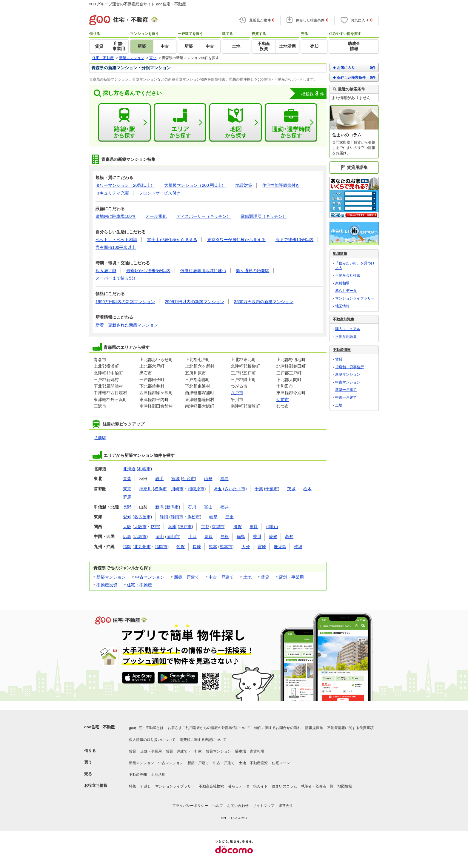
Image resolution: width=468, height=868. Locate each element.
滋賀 (238, 527)
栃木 (307, 489)
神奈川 (145, 489)
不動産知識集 (344, 319)
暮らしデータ (346, 291)
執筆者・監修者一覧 (317, 786)
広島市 (140, 536)
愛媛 (273, 536)
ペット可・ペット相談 (116, 240)
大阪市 (140, 527)
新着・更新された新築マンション (127, 325)
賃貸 (265, 577)
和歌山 (272, 527)
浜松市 (194, 517)
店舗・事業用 (291, 577)
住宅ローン (281, 763)
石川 (192, 507)
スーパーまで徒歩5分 (116, 278)
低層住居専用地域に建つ (203, 271)
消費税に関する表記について (203, 740)
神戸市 (185, 527)
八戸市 (237, 393)
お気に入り (354, 68)
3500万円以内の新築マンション (264, 302)
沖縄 (298, 547)
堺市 (155, 527)
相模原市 (196, 489)
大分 (246, 547)
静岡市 (177, 517)
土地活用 (158, 775)
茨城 (291, 489)
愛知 (127, 517)
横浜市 (161, 489)
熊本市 (226, 547)
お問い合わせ (238, 806)
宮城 (176, 479)
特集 (133, 786)
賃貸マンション (218, 751)
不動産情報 (342, 350)
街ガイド (261, 786)
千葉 (259, 489)
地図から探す (235, 123)
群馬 (127, 497)
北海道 (129, 469)
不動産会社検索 (348, 275)
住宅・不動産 (139, 585)
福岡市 (161, 547)
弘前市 (283, 400)
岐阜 (213, 517)
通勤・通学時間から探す (291, 123)
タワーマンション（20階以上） (125, 185)
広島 (127, 536)
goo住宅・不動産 (99, 727)
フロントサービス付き (160, 193)
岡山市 (173, 536)
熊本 (213, 547)
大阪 (127, 527)
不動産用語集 (346, 337)
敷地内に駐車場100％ (116, 216)
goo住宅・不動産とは (146, 728)
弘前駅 (100, 438)
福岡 (127, 547)
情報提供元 (314, 728)
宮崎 (262, 547)
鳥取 (209, 536)
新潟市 (173, 507)
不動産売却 (138, 775)
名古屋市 (142, 517)
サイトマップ (264, 806)
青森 (127, 479)
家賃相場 (342, 283)
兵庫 (172, 527)
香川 (257, 536)
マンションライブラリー (355, 298)
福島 (224, 479)
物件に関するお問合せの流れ (278, 728)
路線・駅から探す (124, 123)
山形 (208, 479)
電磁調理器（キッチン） (264, 216)
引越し (146, 786)
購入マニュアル (348, 329)
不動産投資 (107, 585)
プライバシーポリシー (190, 806)
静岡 (164, 517)
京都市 (218, 527)
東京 (127, 489)
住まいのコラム (284, 786)
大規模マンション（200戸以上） (195, 185)
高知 (289, 536)
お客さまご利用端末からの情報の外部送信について (209, 728)
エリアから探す (180, 123)
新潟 (159, 507)
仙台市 (189, 479)
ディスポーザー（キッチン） (204, 216)
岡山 (160, 536)
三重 (230, 517)
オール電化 (156, 216)
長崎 (197, 547)
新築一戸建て (187, 577)
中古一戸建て (221, 577)
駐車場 (241, 751)
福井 (224, 507)
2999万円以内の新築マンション (194, 302)
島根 (225, 536)
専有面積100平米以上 (116, 247)
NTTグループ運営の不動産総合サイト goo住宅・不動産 (138, 4)
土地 (247, 577)
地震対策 (244, 185)
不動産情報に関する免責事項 (350, 728)
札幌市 (144, 469)
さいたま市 (235, 489)
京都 (205, 527)
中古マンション (150, 577)
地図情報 (342, 306)
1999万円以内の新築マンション (125, 302)
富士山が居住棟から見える (172, 240)
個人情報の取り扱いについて (152, 740)
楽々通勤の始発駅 (253, 271)
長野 (127, 507)
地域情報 (340, 254)
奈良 (254, 527)
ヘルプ (218, 806)
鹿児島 (280, 547)
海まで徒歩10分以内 (295, 240)
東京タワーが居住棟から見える (236, 240)
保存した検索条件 (354, 77)
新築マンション (111, 577)
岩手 (159, 479)
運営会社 (286, 806)
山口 (193, 536)
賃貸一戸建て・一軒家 (184, 751)
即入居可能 (106, 271)
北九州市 (142, 547)
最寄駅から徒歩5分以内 (148, 271)
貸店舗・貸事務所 (350, 367)
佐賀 (181, 547)
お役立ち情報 (96, 785)
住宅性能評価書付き (281, 185)
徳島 (241, 536)
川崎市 (177, 489)
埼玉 (218, 489)
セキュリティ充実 (112, 193)
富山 (208, 507)
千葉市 (272, 489)
